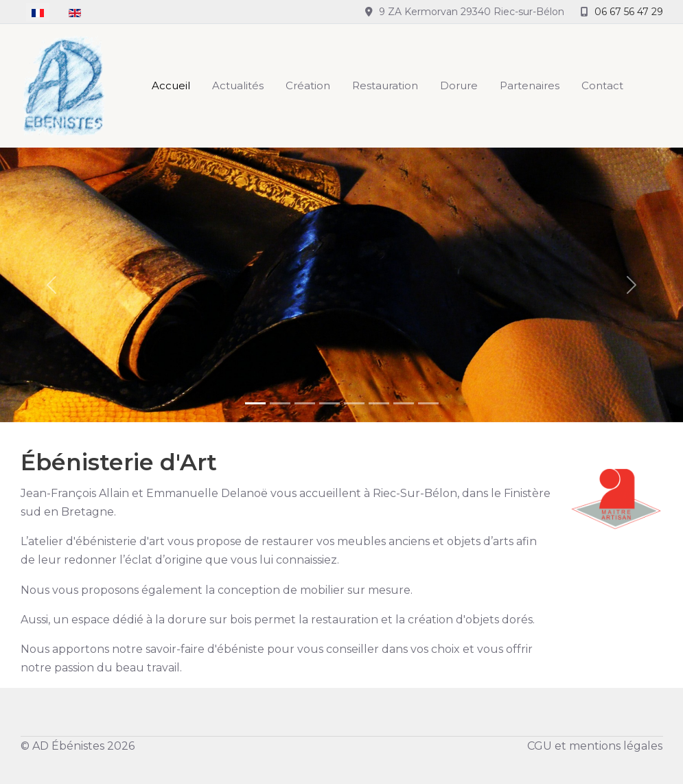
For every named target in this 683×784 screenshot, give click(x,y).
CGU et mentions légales (595, 746)
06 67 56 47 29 (629, 12)
